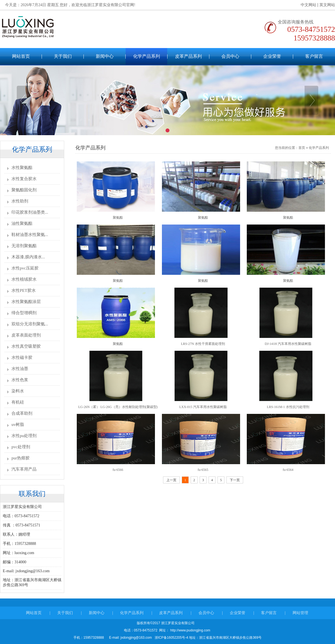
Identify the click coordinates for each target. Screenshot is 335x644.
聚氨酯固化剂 (24, 190)
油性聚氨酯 (22, 223)
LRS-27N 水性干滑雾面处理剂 (203, 344)
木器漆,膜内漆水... (28, 257)
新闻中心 (105, 56)
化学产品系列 (147, 56)
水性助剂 (20, 201)
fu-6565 (203, 470)
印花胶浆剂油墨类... (30, 212)
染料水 (18, 391)
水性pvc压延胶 (25, 268)
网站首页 (21, 56)
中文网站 (306, 5)
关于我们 (63, 56)
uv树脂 (18, 424)
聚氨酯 (118, 218)
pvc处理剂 (21, 447)
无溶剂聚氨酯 (24, 246)
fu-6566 (118, 470)
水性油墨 (20, 369)
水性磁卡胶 (22, 357)
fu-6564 (288, 470)
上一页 (171, 480)
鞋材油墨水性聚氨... (30, 235)
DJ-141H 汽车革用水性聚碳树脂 (288, 344)
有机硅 (18, 402)
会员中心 (230, 56)
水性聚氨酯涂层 (26, 302)
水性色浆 (20, 380)
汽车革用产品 (24, 469)
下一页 (235, 480)
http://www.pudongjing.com (190, 630)
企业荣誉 (272, 56)
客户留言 (314, 56)
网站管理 (300, 617)
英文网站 (325, 5)
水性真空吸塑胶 (26, 346)
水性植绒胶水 (24, 279)
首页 (302, 148)
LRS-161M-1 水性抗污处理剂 (288, 407)
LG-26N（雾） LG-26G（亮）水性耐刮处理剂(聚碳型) (118, 407)
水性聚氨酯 (22, 168)
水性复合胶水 (24, 179)
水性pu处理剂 (24, 436)
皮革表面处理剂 (26, 335)
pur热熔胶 (21, 458)
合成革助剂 (22, 413)
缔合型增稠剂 (24, 313)
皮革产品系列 (188, 56)
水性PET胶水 (24, 290)
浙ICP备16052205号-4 (171, 638)
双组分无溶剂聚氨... (30, 324)
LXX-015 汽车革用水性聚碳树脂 (203, 407)
